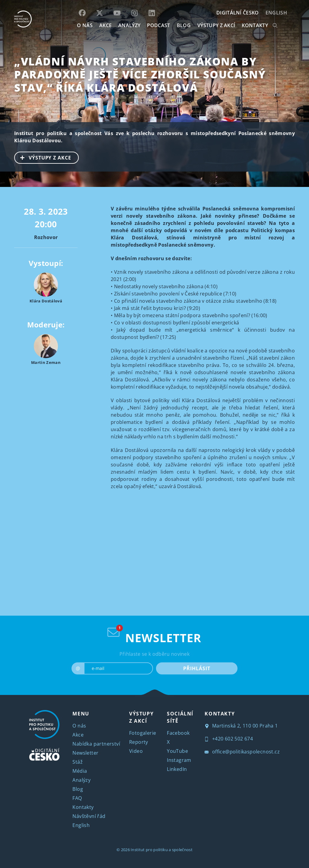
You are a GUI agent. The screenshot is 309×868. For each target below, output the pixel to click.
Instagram (179, 760)
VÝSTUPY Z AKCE (43, 157)
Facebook (178, 733)
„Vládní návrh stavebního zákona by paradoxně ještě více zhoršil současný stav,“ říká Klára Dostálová (140, 74)
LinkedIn (177, 769)
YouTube (177, 751)
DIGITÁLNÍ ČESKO (238, 13)
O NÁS (85, 25)
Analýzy (129, 25)
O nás (79, 726)
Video (136, 751)
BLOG (184, 25)
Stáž (78, 762)
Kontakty (83, 807)
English (276, 13)
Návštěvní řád (89, 816)
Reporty (139, 742)
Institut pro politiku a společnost (162, 850)
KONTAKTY (255, 25)
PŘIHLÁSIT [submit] (197, 668)
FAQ (77, 798)
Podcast (158, 25)
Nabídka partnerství (96, 744)
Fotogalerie (143, 733)
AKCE (105, 25)
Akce (78, 735)
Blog (78, 789)
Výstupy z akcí (216, 25)
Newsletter (85, 753)
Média (80, 771)
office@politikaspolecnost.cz (242, 752)
